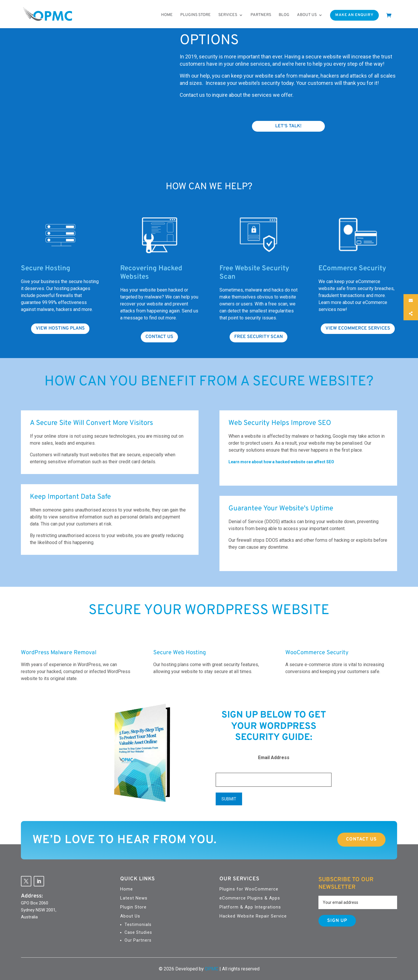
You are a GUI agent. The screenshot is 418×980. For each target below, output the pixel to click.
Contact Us (361, 839)
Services (228, 15)
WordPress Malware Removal (59, 653)
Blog (284, 15)
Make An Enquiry (354, 15)
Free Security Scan (258, 337)
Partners (261, 15)
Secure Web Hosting (180, 653)
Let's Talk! (288, 126)
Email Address (274, 758)
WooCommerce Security (317, 653)
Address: (32, 896)
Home (167, 15)
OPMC (212, 969)
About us (307, 15)
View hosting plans (60, 328)
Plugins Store (196, 15)
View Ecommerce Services (358, 328)
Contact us (159, 337)
